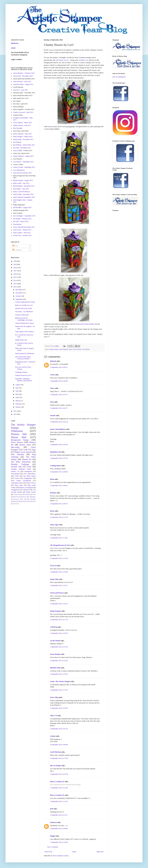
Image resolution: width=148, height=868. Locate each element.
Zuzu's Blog (54, 697)
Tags (34, 450)
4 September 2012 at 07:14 (59, 729)
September (19, 299)
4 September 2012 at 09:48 (59, 745)
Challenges (32, 497)
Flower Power (31, 483)
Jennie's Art (15, 471)
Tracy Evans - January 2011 (22, 230)
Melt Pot (16, 497)
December (19, 290)
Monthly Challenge (20, 464)
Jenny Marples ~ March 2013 (23, 137)
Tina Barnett (17, 224)
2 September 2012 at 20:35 (59, 633)
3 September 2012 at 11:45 (59, 690)
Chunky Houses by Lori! (23, 375)
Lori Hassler (86, 349)
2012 (15, 287)
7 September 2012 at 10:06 (59, 842)
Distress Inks (19, 434)
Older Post (100, 852)
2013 (15, 284)
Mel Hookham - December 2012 (24, 186)
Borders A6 (83, 60)
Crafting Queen (55, 466)
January (18, 407)
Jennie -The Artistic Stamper (60, 681)
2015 (15, 277)
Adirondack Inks (17, 483)
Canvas (17, 478)
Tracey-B (53, 566)
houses (71, 349)
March (18, 401)
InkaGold (26, 490)
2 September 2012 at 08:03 (59, 472)
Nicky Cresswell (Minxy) (21, 192)
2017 (15, 271)
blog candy (19, 485)
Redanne (53, 493)
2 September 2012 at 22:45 (59, 674)
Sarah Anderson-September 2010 (24, 197)
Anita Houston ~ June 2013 (22, 81)
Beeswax (24, 497)
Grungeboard (15, 490)
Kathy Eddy (54, 579)
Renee (52, 511)
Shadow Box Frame (24, 501)
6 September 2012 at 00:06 (59, 829)
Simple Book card (21, 340)
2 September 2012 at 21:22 (59, 647)
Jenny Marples (55, 654)
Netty (52, 402)
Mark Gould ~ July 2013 (21, 183)
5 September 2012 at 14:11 (59, 815)
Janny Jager (55, 525)
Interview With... (19, 499)
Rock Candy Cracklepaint (21, 481)
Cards (25, 450)
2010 (15, 414)
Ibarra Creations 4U (57, 782)
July (17, 388)
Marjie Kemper (55, 611)
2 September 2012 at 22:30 (59, 661)
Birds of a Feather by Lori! (24, 305)
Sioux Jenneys (17, 442)
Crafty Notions (18, 494)
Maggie (53, 836)
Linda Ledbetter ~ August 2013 (23, 156)
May (17, 394)
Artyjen (53, 736)
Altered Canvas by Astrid (23, 308)
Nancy (52, 388)
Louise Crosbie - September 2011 (24, 167)
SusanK (53, 416)
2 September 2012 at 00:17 (59, 367)
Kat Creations (77, 349)
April (17, 397)
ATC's (25, 474)
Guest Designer (63, 349)
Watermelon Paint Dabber (85, 324)
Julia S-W (54, 716)
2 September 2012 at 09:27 (59, 504)
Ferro (34, 501)
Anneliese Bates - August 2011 (23, 84)
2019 (15, 264)
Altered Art (27, 459)
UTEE (17, 476)
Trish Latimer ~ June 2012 (22, 233)
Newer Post (48, 852)
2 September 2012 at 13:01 (59, 538)
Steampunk (28, 471)
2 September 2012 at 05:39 (59, 445)
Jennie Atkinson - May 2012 (22, 134)
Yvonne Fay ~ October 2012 (22, 235)
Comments (17, 250)
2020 (15, 261)
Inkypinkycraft (55, 452)
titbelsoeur (15, 43)
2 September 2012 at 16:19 (59, 604)
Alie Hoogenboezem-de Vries (60, 545)
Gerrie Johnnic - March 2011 (23, 123)
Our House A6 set (62, 60)
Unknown (53, 822)
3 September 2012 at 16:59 (59, 708)
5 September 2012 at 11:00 (59, 788)
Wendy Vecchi (31, 492)
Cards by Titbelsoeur (22, 315)
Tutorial (15, 504)
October (18, 296)
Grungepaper (28, 478)
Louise (52, 375)
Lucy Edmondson (19, 170)
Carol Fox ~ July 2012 (20, 90)
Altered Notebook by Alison (24, 323)
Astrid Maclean (55, 752)
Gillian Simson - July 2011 (22, 125)
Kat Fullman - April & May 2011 (24, 145)
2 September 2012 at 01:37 (59, 395)
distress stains (25, 445)
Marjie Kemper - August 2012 (23, 180)
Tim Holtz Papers (29, 476)
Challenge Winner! (21, 372)
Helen (52, 479)
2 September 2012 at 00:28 (59, 381)
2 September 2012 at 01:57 (59, 408)
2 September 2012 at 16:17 (59, 585)
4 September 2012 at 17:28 (59, 758)
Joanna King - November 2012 (23, 139)
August (18, 385)
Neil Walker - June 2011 (21, 189)
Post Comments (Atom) (61, 856)
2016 (15, 274)
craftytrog (54, 627)
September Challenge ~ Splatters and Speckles (24, 380)
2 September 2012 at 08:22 (59, 485)
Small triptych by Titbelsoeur (25, 353)
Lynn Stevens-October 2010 (22, 173)
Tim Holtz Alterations (21, 462)
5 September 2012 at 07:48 (59, 774)
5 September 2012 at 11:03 (59, 801)
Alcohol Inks (16, 467)
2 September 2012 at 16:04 (59, 572)
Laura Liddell (18, 151)
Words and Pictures (57, 593)
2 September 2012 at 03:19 (59, 422)
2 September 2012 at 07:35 (59, 458)
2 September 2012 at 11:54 (59, 517)
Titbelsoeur (17, 431)
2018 (15, 268)
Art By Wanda (55, 641)
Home (74, 852)
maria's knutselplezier (58, 429)
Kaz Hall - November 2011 (22, 148)
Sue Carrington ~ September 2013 (24, 216)
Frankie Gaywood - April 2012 (23, 112)
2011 (15, 411)
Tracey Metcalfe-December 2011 (24, 227)
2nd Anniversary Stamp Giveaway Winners (23, 358)
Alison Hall (19, 437)
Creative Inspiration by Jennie (25, 302)
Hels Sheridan (18, 128)
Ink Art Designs (56, 766)
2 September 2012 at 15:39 (59, 558)
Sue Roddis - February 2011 (22, 219)
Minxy (33, 474)
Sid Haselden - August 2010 (22, 207)
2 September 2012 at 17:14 (59, 620)
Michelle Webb (55, 668)
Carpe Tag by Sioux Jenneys (24, 332)
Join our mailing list (119, 77)
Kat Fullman (17, 142)
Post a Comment (53, 847)
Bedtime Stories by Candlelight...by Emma (24, 319)
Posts (15, 246)
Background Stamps (20, 440)
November (19, 293)
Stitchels (27, 494)
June (17, 391)
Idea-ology (15, 447)
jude (52, 809)
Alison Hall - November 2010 (23, 76)
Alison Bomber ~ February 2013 (24, 73)
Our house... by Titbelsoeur (24, 312)
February (19, 404)
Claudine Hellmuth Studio (21, 469)
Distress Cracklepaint (26, 488)
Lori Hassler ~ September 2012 (23, 162)
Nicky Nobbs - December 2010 (23, 194)
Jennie (13, 48)
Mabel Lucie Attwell (23, 452)
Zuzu (29, 467)
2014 (15, 280)
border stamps (54, 349)
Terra (34, 494)
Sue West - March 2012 (21, 221)
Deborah (53, 361)
